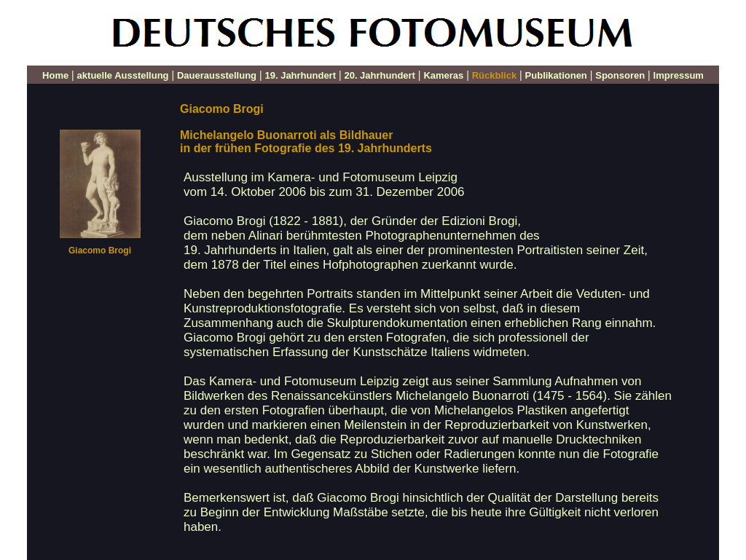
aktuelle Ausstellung (123, 75)
